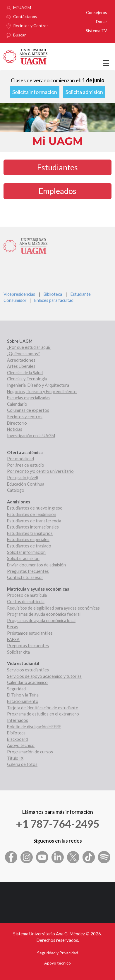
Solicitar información (26, 552)
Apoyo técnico (21, 745)
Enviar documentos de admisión (36, 565)
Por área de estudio (26, 465)
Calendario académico (27, 682)
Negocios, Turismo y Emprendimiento (42, 392)
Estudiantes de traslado (29, 546)
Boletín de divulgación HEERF (34, 727)
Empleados (57, 191)
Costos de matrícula (26, 602)
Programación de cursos (30, 752)
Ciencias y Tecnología (27, 379)
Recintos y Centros (31, 26)
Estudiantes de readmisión (32, 514)
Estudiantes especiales (28, 539)
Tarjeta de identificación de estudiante (43, 708)
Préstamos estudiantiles (30, 633)
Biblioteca (53, 294)
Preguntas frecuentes (28, 571)
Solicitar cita (18, 652)
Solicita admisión (84, 92)
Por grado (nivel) (23, 478)
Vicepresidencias (19, 294)
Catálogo (16, 490)
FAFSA (13, 639)
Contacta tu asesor (25, 577)
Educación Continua (26, 484)
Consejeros (97, 12)
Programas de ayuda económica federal (44, 614)
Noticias (15, 429)
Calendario (17, 404)
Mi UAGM (22, 7)
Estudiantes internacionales (33, 527)
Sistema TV (96, 30)
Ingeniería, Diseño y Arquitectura (38, 385)
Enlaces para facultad (53, 300)
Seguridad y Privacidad (58, 953)
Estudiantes (57, 167)
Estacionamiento (23, 701)
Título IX (15, 758)
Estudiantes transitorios (30, 533)
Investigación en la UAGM (31, 436)
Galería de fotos (22, 764)
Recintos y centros (25, 417)
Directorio (17, 423)
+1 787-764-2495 (58, 824)
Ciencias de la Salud (25, 373)
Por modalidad (20, 459)
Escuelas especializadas (29, 398)
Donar (102, 21)
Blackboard (17, 739)
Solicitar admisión (23, 558)
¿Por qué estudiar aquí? (29, 347)
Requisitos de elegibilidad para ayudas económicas (53, 608)
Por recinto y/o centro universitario (40, 471)
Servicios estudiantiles (28, 670)
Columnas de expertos (28, 410)
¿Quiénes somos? (23, 354)
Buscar (19, 35)
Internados (18, 720)
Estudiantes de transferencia (34, 521)
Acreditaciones (21, 360)
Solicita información (35, 92)
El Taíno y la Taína (23, 695)
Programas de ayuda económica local (41, 621)
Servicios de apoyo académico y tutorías (44, 676)
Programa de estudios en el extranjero (43, 714)
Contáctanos (25, 16)
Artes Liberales (21, 366)
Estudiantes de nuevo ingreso (35, 508)
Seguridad (16, 689)
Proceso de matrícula (27, 595)
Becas (13, 627)
